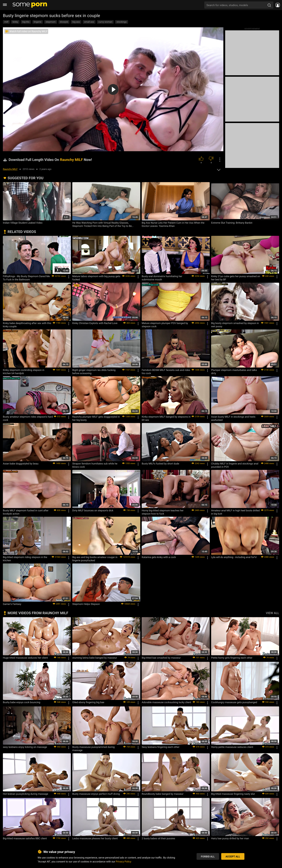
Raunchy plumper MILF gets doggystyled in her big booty (96, 418)
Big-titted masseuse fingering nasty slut (233, 794)
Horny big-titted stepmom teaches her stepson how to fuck (163, 512)
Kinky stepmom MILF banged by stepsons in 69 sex (166, 418)
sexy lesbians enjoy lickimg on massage (25, 747)
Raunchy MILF (10, 169)
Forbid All (208, 856)
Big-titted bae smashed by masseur (161, 658)
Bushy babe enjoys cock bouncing (22, 702)
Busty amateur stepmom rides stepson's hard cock (28, 418)
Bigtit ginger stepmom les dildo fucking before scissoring (94, 372)
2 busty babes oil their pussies (158, 838)
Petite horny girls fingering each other (232, 658)
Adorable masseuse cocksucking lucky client (166, 702)
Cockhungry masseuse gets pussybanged (234, 702)
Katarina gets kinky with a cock (159, 557)
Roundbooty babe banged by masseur (163, 794)
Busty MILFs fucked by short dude (160, 464)
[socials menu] (278, 5)
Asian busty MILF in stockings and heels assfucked (233, 418)
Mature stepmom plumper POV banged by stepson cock (165, 325)
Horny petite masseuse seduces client (232, 747)
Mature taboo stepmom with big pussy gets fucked (96, 278)
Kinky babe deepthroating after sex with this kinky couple (27, 325)
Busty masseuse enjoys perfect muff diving (96, 794)
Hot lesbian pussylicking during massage (26, 794)
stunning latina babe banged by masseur (95, 658)
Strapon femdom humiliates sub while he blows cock (95, 465)
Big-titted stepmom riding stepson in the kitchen (25, 559)
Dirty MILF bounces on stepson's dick (93, 510)
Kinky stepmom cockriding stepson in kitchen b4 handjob (24, 372)
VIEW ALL (272, 613)
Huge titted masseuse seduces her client (25, 658)
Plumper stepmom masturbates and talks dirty (234, 372)
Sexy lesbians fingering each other (161, 747)
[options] (220, 160)
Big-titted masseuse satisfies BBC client (25, 838)
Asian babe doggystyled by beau (21, 464)
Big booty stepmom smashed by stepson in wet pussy (235, 325)
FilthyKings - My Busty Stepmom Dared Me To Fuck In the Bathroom (26, 278)
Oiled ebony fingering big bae (88, 702)
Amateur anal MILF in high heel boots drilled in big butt (235, 512)
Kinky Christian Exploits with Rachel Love (95, 323)
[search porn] (269, 5)
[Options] (69, 277)
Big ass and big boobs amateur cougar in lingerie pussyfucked (95, 559)
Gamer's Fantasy (12, 604)
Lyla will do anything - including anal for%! (234, 557)
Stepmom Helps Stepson (86, 604)
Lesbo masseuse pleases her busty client (95, 838)
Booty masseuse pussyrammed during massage (94, 749)
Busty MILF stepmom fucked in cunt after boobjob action (26, 512)
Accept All (233, 856)
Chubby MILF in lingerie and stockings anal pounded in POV (235, 465)
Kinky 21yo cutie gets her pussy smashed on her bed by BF (236, 278)
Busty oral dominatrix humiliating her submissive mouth (162, 278)
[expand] (219, 169)
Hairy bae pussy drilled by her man (230, 838)
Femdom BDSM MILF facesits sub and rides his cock (166, 372)
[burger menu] (5, 5)
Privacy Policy (124, 861)
